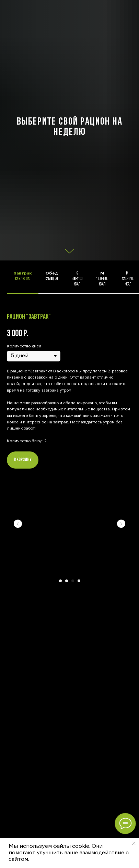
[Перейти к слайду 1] (60, 581)
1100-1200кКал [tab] (102, 279)
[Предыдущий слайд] (18, 524)
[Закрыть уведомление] (134, 843)
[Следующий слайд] (121, 524)
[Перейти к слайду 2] (67, 581)
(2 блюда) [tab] (23, 276)
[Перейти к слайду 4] (79, 581)
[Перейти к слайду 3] (73, 581)
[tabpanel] (69, 462)
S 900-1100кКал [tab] (77, 279)
